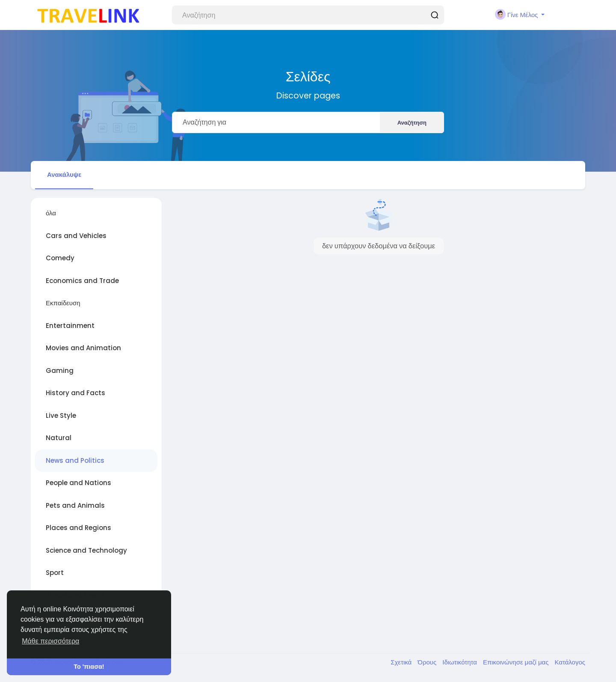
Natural (59, 438)
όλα (51, 213)
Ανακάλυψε (64, 174)
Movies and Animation (83, 348)
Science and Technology (86, 550)
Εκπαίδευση (63, 303)
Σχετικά (402, 662)
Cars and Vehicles (76, 236)
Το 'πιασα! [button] (89, 667)
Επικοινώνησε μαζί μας (517, 662)
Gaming (60, 371)
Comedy (60, 258)
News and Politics (75, 460)
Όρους (428, 662)
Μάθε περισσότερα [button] (50, 641)
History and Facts (76, 393)
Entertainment (70, 326)
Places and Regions (78, 528)
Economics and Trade (82, 281)
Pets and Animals (75, 505)
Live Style (61, 415)
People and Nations (78, 483)
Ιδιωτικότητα (461, 662)
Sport (55, 573)
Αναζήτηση (412, 123)
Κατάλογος (570, 662)
